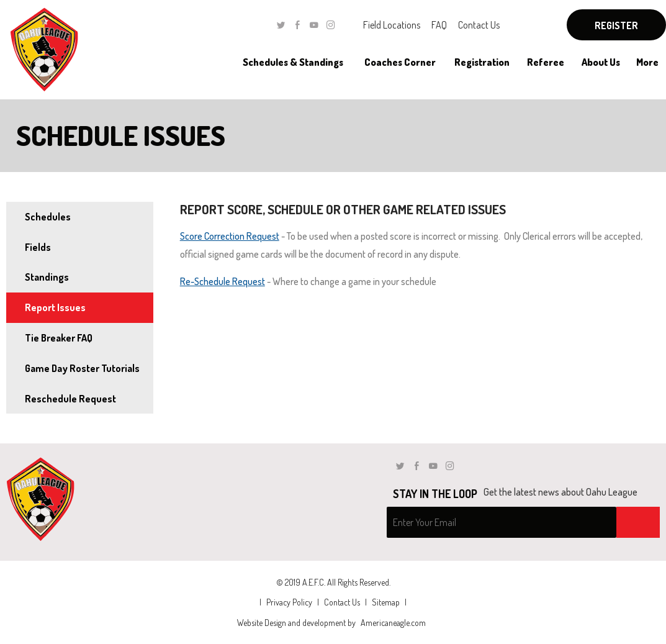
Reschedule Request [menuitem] (70, 399)
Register (616, 25)
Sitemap (386, 602)
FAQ (439, 25)
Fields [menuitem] (38, 247)
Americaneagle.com (393, 623)
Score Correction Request (230, 236)
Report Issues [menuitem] (55, 307)
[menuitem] (293, 62)
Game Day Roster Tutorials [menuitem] (82, 368)
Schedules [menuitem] (48, 217)
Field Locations (392, 25)
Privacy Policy (289, 602)
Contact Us (479, 25)
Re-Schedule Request (223, 281)
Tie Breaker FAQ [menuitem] (59, 338)
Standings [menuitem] (47, 277)
